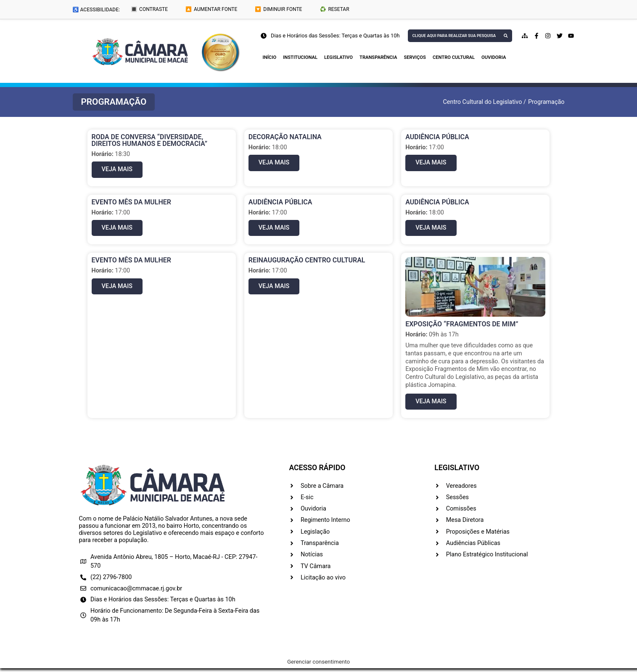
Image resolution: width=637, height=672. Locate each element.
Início (270, 57)
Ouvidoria (494, 57)
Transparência (378, 57)
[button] (114, 102)
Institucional (300, 57)
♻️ (334, 9)
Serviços (415, 57)
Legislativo (338, 57)
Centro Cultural (454, 57)
